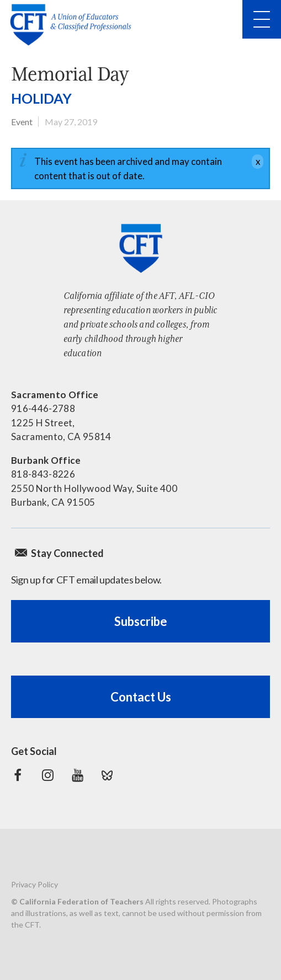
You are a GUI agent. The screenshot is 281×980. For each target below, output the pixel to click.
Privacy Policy (35, 884)
